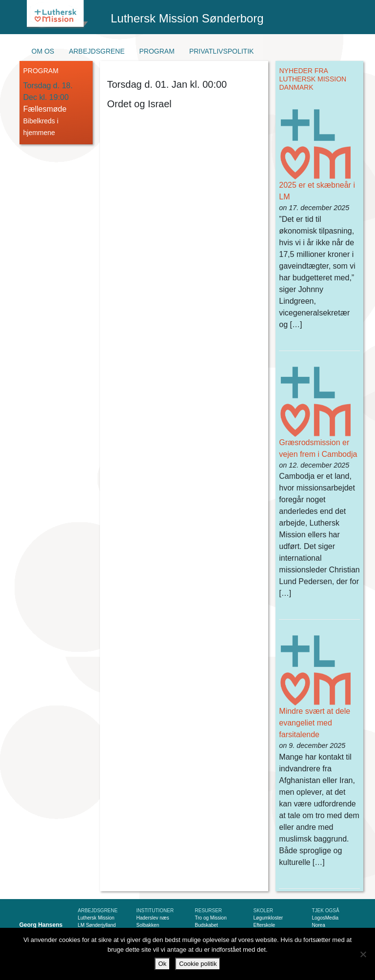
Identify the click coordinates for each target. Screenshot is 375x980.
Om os (43, 51)
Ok (163, 964)
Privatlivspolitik (222, 51)
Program (157, 51)
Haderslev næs (153, 918)
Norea (319, 925)
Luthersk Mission (96, 918)
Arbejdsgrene (97, 51)
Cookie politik (198, 964)
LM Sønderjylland (97, 925)
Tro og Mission (211, 918)
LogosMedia (325, 918)
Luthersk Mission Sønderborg (187, 18)
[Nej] (363, 954)
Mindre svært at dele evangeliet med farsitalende (315, 723)
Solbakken (148, 925)
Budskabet (207, 925)
